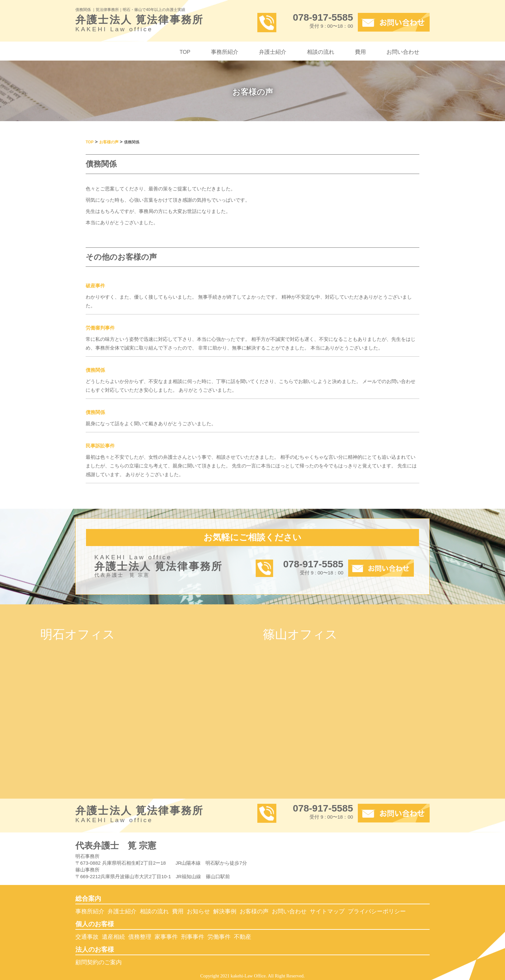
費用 (360, 52)
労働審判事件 (100, 328)
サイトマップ (327, 911)
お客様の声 (254, 911)
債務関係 (95, 370)
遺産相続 (113, 937)
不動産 (243, 937)
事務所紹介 (225, 52)
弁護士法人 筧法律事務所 (162, 25)
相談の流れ (321, 52)
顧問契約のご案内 (99, 962)
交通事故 (87, 937)
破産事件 (95, 286)
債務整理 (140, 937)
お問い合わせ (403, 52)
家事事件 (166, 937)
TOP (185, 52)
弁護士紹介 (273, 52)
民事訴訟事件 (100, 446)
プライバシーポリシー (377, 911)
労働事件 (219, 937)
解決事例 (225, 911)
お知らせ (198, 911)
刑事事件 (193, 937)
